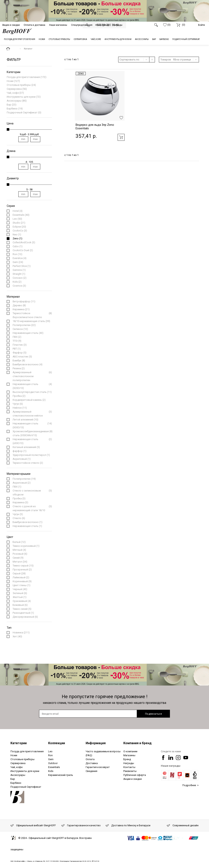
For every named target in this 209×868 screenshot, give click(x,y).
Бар (9, 105)
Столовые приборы (19, 85)
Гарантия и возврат (98, 767)
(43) (28, 333)
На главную (11, 49)
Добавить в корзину (121, 137)
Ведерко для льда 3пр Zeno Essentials (95, 127)
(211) (21, 633)
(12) (20, 329)
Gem (51, 759)
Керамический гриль (61, 775)
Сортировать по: (130, 60)
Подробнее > (190, 785)
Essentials (54, 767)
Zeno (81, 74)
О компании (130, 751)
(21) (19, 223)
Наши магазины (58, 25)
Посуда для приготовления (23, 77)
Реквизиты (130, 771)
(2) (23, 250)
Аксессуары (14, 101)
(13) (17, 254)
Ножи (10, 81)
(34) (20, 562)
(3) (20, 231)
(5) (20, 353)
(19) (24, 479)
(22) (24, 325)
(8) (19, 305)
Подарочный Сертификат (22, 112)
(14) (32, 426)
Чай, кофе (13, 93)
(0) (167, 25)
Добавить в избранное (121, 118)
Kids (51, 771)
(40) (21, 215)
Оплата (90, 759)
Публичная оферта (135, 775)
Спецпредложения (82, 25)
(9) (17, 341)
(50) (17, 219)
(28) (19, 574)
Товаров (166, 60)
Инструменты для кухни (21, 97)
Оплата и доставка (34, 25)
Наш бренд (102, 25)
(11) (24, 302)
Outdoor (53, 763)
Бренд (127, 759)
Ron (50, 755)
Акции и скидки (11, 25)
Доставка (92, 763)
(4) (18, 211)
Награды (117, 25)
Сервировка (14, 89)
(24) (18, 262)
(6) (32, 376)
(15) (23, 566)
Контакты (129, 767)
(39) (31, 321)
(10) (25, 420)
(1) (17, 235)
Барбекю (12, 109)
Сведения (91, 771)
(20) (19, 227)
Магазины (129, 755)
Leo (50, 751)
